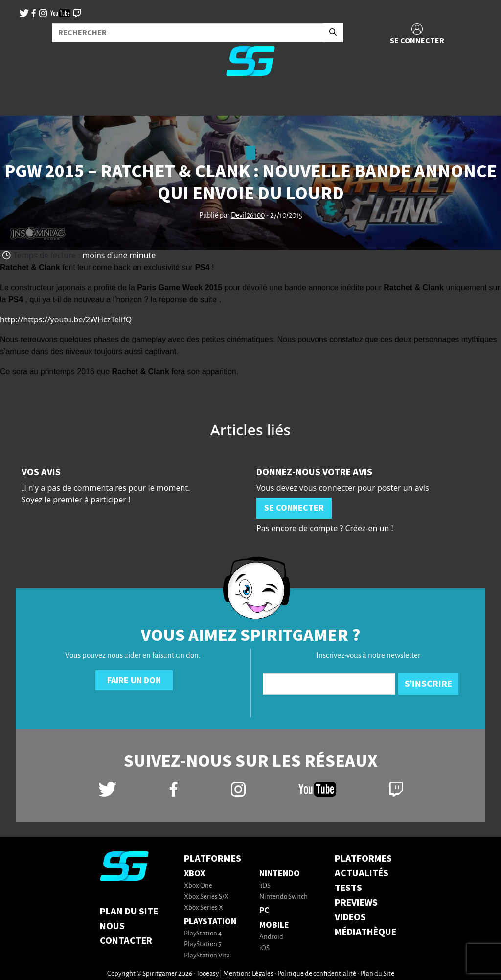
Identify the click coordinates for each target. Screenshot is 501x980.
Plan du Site (129, 912)
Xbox (194, 874)
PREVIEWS (356, 903)
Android (271, 937)
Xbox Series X (204, 908)
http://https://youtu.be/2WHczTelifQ (66, 319)
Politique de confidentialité (317, 974)
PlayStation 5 (203, 945)
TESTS (348, 888)
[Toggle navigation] (20, 100)
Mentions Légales (248, 974)
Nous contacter (126, 934)
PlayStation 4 (203, 934)
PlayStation (210, 922)
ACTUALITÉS (362, 873)
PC (264, 910)
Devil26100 (248, 216)
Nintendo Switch (284, 897)
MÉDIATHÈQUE (365, 932)
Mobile (274, 925)
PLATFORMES (363, 859)
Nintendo (280, 874)
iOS (264, 948)
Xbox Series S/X (206, 897)
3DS (265, 886)
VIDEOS (350, 917)
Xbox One (198, 886)
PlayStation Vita (207, 956)
